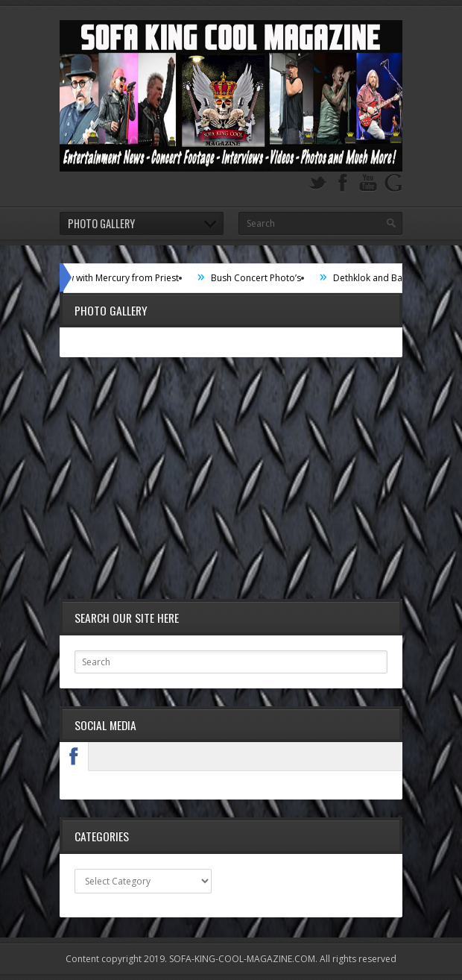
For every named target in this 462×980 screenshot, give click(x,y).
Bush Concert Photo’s (260, 278)
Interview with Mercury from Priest (112, 278)
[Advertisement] (231, 480)
